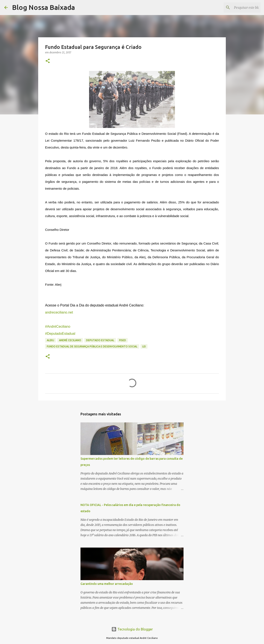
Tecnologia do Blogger (132, 629)
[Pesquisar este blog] (238, 8)
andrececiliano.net (59, 312)
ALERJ (50, 340)
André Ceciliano (70, 340)
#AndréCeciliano (58, 327)
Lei (144, 346)
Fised (123, 340)
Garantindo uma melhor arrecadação (107, 584)
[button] (48, 61)
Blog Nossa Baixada (43, 7)
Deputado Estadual (100, 340)
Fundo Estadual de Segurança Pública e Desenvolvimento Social (92, 346)
